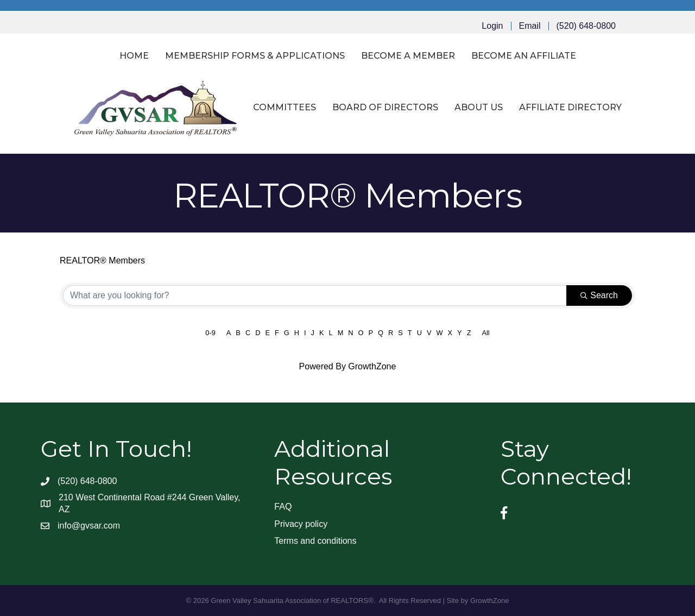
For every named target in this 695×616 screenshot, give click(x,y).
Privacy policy (301, 524)
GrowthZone (372, 366)
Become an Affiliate (524, 56)
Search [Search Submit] (599, 295)
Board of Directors (385, 107)
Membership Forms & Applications (255, 56)
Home (134, 56)
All (485, 333)
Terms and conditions (315, 541)
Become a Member (408, 56)
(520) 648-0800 (586, 26)
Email (530, 26)
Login (492, 26)
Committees (285, 107)
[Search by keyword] (315, 296)
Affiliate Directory (570, 107)
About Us (479, 107)
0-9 (210, 333)
